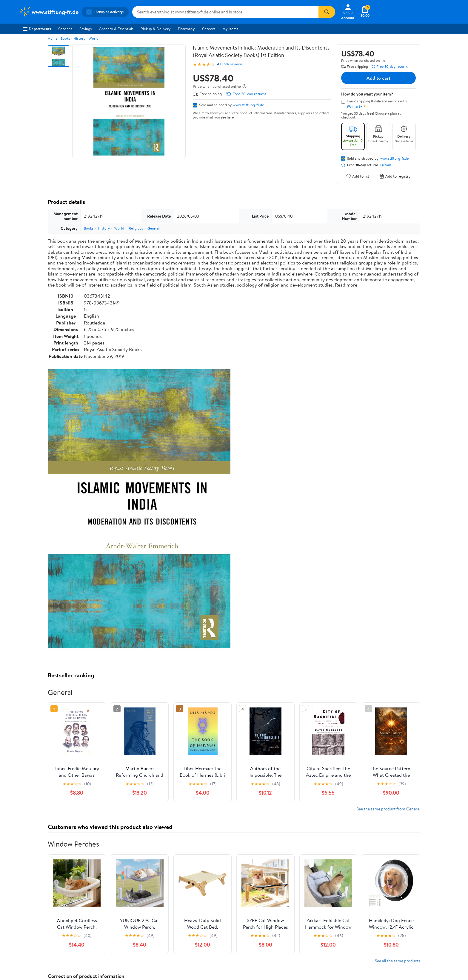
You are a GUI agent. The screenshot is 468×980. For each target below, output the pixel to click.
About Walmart (32, 912)
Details (386, 165)
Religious (136, 228)
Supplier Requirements (38, 953)
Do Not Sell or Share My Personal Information (321, 944)
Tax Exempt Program (212, 953)
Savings (86, 29)
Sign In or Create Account (179, 884)
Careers (209, 29)
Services (65, 29)
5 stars (120, 767)
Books (65, 38)
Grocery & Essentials (116, 29)
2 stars (120, 787)
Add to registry (395, 176)
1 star (121, 793)
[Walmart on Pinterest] (406, 941)
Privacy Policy (295, 920)
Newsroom (28, 928)
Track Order (265, 884)
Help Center (228, 884)
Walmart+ (115, 936)
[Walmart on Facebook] (374, 941)
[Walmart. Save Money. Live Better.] (49, 12)
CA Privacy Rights (298, 928)
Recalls (201, 928)
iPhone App (380, 912)
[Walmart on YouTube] (395, 941)
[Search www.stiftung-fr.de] (225, 12)
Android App (381, 920)
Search (410, 828)
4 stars (120, 774)
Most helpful (151, 828)
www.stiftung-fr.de (248, 105)
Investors (27, 936)
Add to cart (378, 78)
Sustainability (30, 944)
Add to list (358, 176)
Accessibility (205, 936)
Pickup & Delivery (156, 29)
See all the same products (398, 686)
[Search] (327, 12)
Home (53, 38)
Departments (37, 29)
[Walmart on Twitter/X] (385, 941)
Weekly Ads (302, 884)
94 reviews (233, 64)
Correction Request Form (79, 724)
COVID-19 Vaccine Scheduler (220, 912)
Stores (112, 920)
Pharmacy (186, 29)
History (79, 38)
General (154, 228)
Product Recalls (208, 944)
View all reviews (68, 809)
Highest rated (115, 828)
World (94, 38)
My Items (230, 29)
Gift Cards (116, 944)
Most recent (80, 828)
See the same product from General (388, 534)
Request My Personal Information (311, 936)
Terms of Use (294, 912)
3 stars (120, 780)
